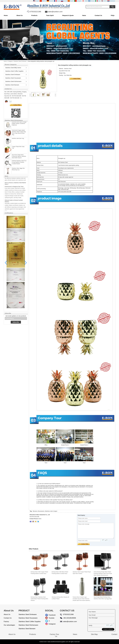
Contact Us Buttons (108, 629)
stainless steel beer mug (18, 140)
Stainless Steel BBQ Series (13, 68)
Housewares (41, 511)
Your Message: (93, 618)
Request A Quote (68, 15)
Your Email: (92, 615)
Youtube (50, 618)
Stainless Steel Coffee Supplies (14, 71)
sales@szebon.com (55, 12)
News (84, 15)
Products (34, 15)
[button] (57, 59)
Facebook (50, 615)
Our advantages (9, 625)
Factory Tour (54, 634)
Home (6, 15)
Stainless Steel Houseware (13, 78)
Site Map (94, 634)
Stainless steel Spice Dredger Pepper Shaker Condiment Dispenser (19, 125)
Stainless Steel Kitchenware (13, 81)
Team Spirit (50, 15)
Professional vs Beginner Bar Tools (14, 188)
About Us (20, 15)
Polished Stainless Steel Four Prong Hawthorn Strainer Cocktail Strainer (19, 164)
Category (10, 61)
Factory (6, 622)
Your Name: (92, 612)
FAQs (113, 15)
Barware (35, 511)
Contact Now (16, 105)
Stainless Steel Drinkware (20, 61)
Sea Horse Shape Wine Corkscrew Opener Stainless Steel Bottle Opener (19, 158)
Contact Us (98, 15)
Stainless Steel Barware (12, 85)
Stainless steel (49, 511)
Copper (55, 511)
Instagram (50, 624)
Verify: (91, 625)
